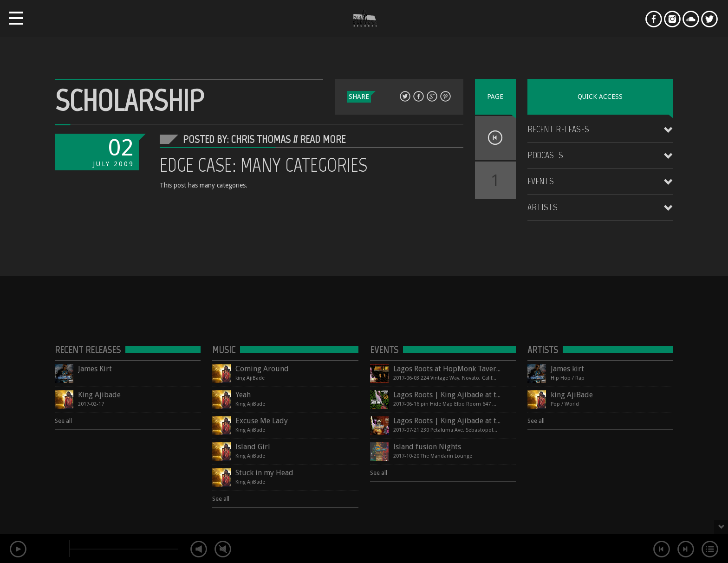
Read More (323, 139)
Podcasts (545, 155)
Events (541, 181)
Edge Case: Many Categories (263, 165)
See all (63, 421)
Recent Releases (558, 129)
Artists (543, 207)
